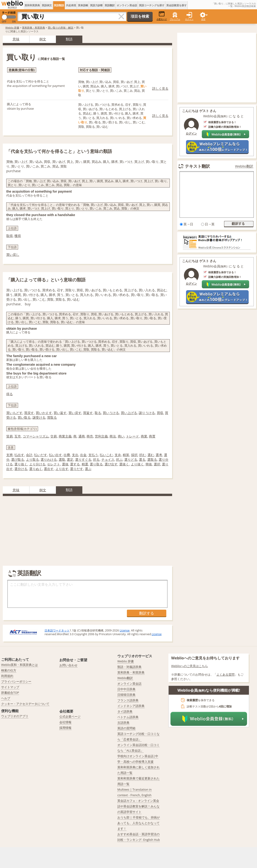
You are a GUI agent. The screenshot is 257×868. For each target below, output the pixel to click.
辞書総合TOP (10, 693)
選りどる (131, 459)
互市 (18, 436)
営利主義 (101, 436)
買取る (52, 417)
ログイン (189, 19)
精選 (85, 464)
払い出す (55, 455)
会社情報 (65, 722)
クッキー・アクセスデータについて (25, 704)
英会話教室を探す (177, 5)
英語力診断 (96, 5)
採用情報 (65, 728)
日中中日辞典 (126, 689)
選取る (152, 459)
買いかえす (44, 413)
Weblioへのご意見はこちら (190, 666)
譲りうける (147, 413)
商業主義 (65, 436)
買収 (160, 413)
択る (96, 459)
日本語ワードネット (57, 630)
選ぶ (88, 469)
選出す (49, 469)
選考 (159, 455)
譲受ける (39, 417)
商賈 (152, 436)
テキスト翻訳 (197, 166)
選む (151, 455)
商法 (113, 436)
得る (10, 394)
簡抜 (149, 464)
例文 (43, 39)
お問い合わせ (68, 665)
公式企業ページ (70, 717)
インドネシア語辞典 (131, 706)
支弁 (118, 455)
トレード (132, 436)
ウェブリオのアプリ (15, 716)
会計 (29, 455)
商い (121, 436)
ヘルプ (6, 698)
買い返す (60, 413)
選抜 (65, 464)
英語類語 (59, 5)
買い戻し (13, 255)
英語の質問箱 (126, 728)
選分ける (21, 469)
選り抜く (21, 464)
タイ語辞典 (125, 711)
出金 (83, 455)
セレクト (54, 464)
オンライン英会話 (127, 5)
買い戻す (75, 413)
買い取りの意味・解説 (61, 28)
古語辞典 (123, 723)
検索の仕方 (9, 670)
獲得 (18, 236)
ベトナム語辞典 (128, 717)
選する (75, 464)
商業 (144, 436)
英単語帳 (83, 5)
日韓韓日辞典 (126, 695)
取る (98, 413)
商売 (90, 436)
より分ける (37, 464)
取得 (10, 236)
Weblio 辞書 (12, 28)
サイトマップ (10, 687)
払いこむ (106, 455)
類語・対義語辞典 (129, 667)
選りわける (49, 459)
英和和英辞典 (32, 5)
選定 (70, 459)
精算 (126, 455)
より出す (62, 469)
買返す (88, 413)
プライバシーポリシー (16, 681)
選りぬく (36, 469)
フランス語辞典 (128, 700)
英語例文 (47, 5)
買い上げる (129, 413)
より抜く (137, 464)
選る (142, 459)
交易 (54, 436)
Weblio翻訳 (244, 166)
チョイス (108, 459)
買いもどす (14, 413)
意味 (16, 39)
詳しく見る (160, 88)
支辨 (10, 455)
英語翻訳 (110, 5)
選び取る (18, 459)
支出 (75, 455)
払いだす (41, 455)
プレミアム (175, 19)
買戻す (29, 413)
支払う (93, 455)
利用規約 (7, 676)
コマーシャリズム (36, 436)
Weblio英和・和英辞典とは (20, 665)
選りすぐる (83, 459)
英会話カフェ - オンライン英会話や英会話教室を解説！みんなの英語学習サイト (138, 806)
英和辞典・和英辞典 (34, 28)
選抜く (124, 464)
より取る (32, 459)
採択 (134, 455)
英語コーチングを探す (152, 5)
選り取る (96, 464)
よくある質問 (225, 674)
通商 (82, 436)
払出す (19, 455)
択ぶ (119, 459)
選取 (62, 459)
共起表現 (71, 5)
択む (142, 455)
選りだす (77, 469)
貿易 (10, 436)
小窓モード (162, 16)
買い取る (24, 417)
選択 (157, 464)
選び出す (111, 464)
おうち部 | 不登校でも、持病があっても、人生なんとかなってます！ (139, 823)
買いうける (111, 413)
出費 (67, 455)
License (125, 630)
